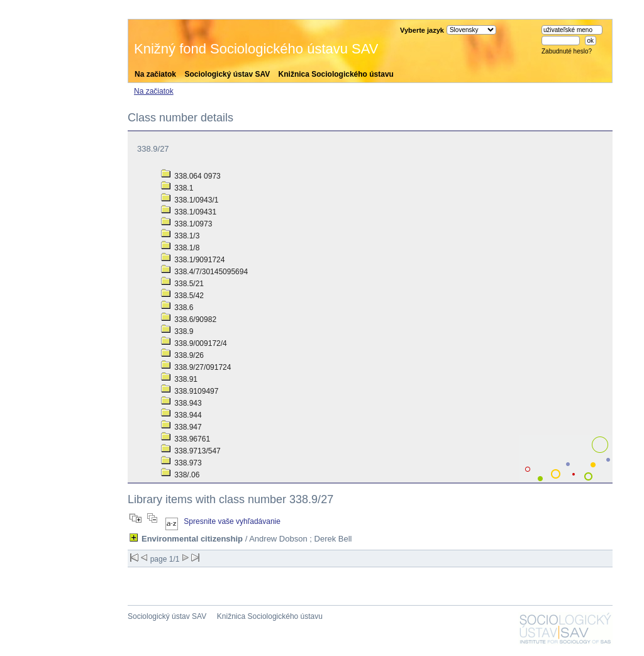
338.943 (181, 403)
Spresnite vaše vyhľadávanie (232, 521)
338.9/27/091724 (196, 367)
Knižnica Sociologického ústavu (336, 74)
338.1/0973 (186, 224)
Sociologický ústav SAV (227, 74)
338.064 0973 (191, 176)
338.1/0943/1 (190, 200)
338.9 (177, 331)
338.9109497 (190, 391)
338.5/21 (182, 284)
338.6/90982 (189, 320)
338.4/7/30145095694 (204, 272)
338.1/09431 (189, 212)
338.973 (181, 463)
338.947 (181, 427)
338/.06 (180, 475)
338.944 (181, 415)
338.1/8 (180, 248)
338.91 (179, 379)
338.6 (177, 308)
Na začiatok (155, 74)
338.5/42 (182, 296)
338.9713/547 (191, 451)
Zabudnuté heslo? (567, 51)
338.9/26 (182, 355)
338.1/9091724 (193, 260)
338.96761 (186, 439)
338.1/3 (180, 236)
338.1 (177, 188)
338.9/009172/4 (194, 343)
